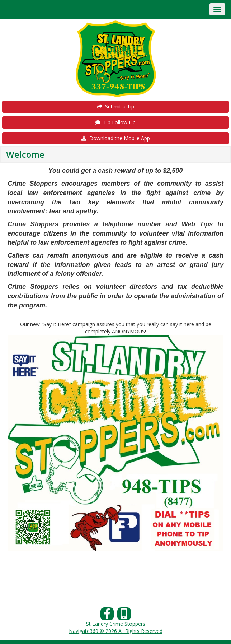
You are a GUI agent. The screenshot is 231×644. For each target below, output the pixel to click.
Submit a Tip (116, 106)
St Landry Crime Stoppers (116, 624)
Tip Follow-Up (115, 122)
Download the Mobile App (116, 138)
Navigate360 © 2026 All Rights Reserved (116, 631)
